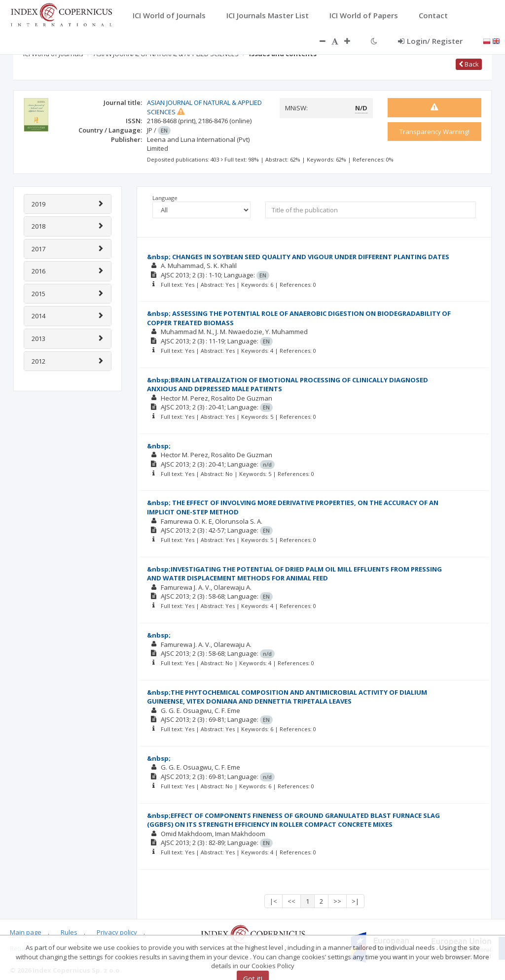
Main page (26, 932)
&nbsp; (159, 446)
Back (469, 64)
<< (291, 901)
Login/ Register (430, 41)
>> (337, 901)
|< (273, 901)
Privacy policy (117, 932)
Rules (69, 932)
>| (355, 901)
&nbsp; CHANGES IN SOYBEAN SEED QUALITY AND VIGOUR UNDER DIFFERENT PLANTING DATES (298, 257)
